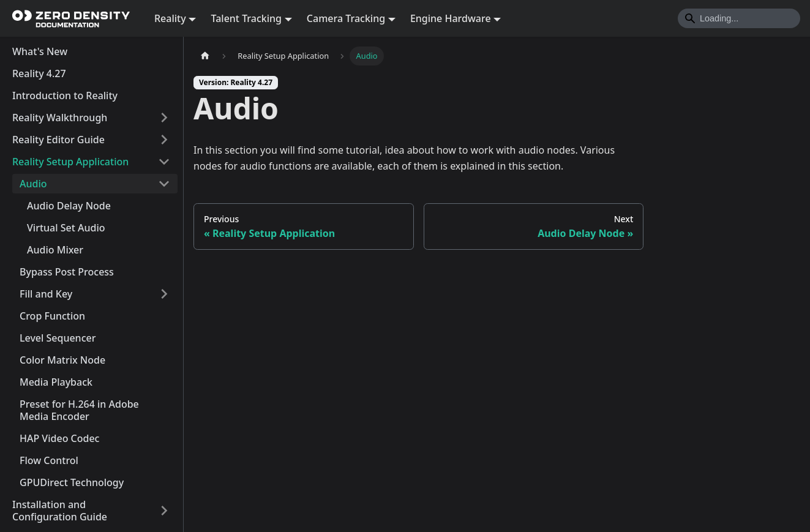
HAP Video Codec (59, 438)
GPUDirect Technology (72, 482)
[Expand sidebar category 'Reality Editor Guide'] (164, 140)
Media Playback (56, 382)
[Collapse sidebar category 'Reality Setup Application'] (164, 162)
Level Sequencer (58, 338)
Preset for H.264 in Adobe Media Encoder (79, 410)
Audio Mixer (55, 250)
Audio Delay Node (69, 206)
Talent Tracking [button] (246, 18)
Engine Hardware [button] (451, 18)
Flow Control (49, 460)
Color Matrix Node (62, 360)
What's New (40, 51)
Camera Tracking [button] (346, 18)
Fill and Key (46, 294)
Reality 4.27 (39, 73)
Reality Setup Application (70, 162)
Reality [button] (170, 18)
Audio (33, 184)
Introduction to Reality (65, 96)
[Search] (739, 18)
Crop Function (52, 316)
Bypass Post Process (67, 272)
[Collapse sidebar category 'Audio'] (164, 184)
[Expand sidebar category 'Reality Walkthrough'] (164, 118)
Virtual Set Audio (66, 228)
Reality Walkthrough (60, 118)
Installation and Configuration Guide (60, 511)
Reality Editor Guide (58, 140)
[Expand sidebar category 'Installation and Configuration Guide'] (164, 511)
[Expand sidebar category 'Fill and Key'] (164, 294)
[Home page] (205, 56)
